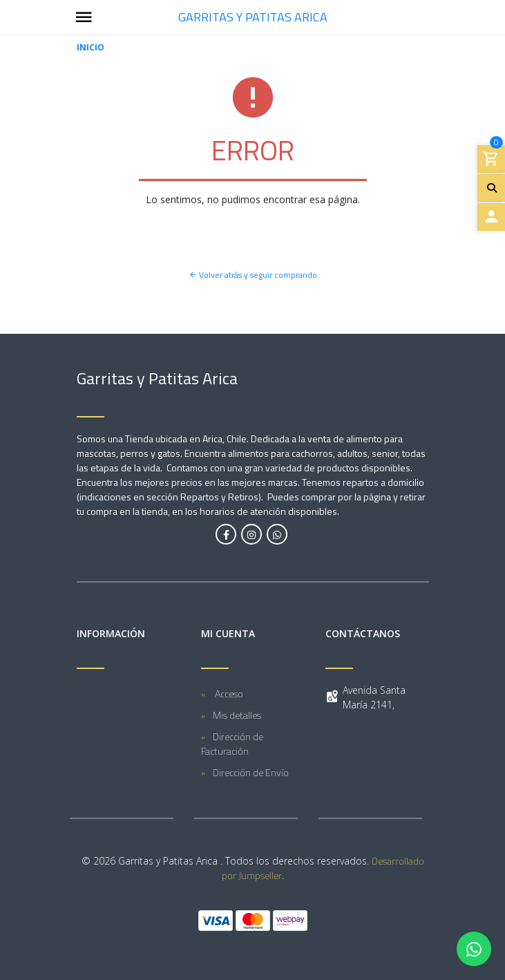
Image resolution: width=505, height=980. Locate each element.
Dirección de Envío (251, 772)
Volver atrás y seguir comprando (253, 275)
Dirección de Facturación (232, 744)
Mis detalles (237, 715)
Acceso (228, 694)
